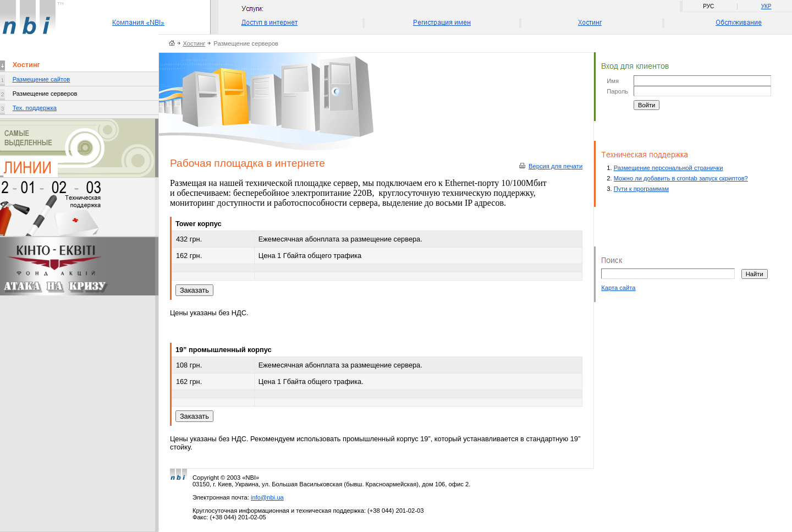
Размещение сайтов (42, 79)
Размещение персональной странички (669, 168)
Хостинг (194, 43)
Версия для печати (555, 166)
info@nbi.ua (267, 497)
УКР (766, 6)
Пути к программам (641, 189)
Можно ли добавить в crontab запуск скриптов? (681, 178)
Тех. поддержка (35, 108)
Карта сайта (618, 288)
